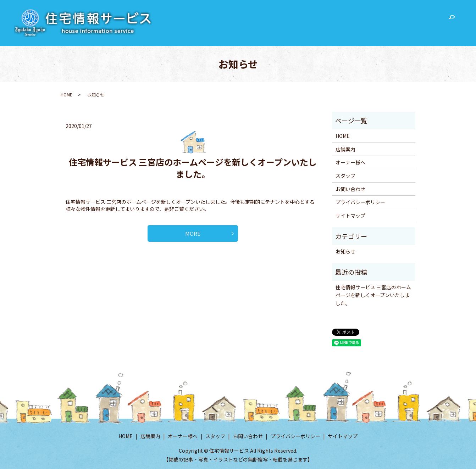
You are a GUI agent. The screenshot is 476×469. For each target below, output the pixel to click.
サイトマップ (350, 216)
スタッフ (387, 20)
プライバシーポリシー (360, 202)
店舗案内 (317, 20)
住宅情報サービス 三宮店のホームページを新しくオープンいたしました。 (193, 168)
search (452, 21)
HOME (290, 20)
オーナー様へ (352, 20)
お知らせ (345, 251)
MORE (193, 235)
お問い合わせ (421, 20)
